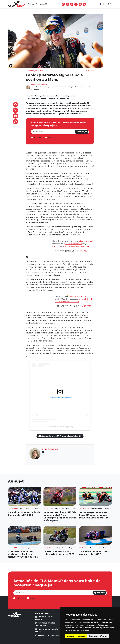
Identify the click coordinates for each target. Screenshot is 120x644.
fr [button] (103, 4)
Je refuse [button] (81, 636)
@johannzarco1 (86, 241)
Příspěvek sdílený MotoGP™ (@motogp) (60, 427)
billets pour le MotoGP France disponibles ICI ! (60, 436)
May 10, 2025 (81, 251)
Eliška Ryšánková (39, 84)
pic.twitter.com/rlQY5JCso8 (67, 302)
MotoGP (43, 4)
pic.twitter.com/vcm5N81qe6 (77, 246)
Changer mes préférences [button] (98, 636)
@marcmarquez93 (77, 296)
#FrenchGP (56, 246)
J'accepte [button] (71, 636)
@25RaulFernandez (73, 244)
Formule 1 (32, 4)
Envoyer (82, 132)
